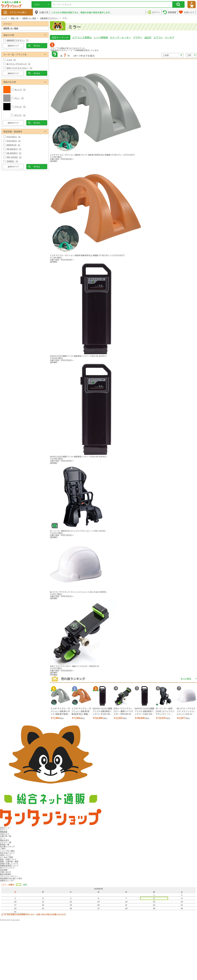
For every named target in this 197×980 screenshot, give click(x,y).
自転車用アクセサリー (49, 18)
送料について (6, 855)
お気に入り (5, 834)
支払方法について (7, 853)
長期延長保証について (9, 866)
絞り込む (37, 46)
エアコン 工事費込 (82, 37)
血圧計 (148, 37)
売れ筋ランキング (7, 847)
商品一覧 (15, 18)
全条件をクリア (13, 46)
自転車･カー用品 (29, 18)
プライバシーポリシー (9, 876)
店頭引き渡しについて (9, 864)
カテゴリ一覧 (6, 842)
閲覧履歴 (4, 832)
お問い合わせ (6, 872)
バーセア (170, 37)
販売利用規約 (6, 874)
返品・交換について (8, 859)
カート (3, 838)
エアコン (158, 37)
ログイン (4, 830)
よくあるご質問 (6, 857)
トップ (4, 18)
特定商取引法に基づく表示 (11, 878)
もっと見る (186, 679)
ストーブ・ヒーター (120, 37)
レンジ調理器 (101, 37)
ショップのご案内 (7, 851)
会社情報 (4, 870)
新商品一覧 (5, 844)
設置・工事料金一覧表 (9, 861)
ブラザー (138, 37)
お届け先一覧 (6, 836)
